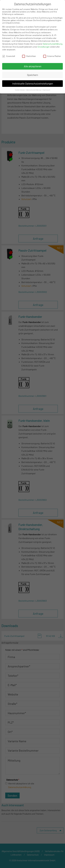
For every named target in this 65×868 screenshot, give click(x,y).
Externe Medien (52, 56)
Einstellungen (44, 47)
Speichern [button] (32, 75)
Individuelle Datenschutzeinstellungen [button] (33, 83)
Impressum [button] (46, 90)
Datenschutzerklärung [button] (34, 90)
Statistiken (29, 56)
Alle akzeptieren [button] (33, 66)
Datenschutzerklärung (52, 44)
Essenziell (9, 56)
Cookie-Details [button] (20, 90)
